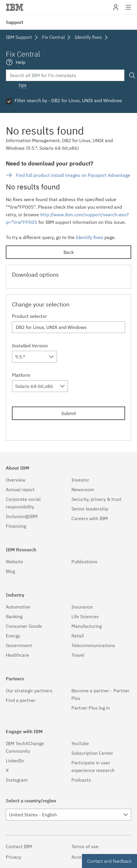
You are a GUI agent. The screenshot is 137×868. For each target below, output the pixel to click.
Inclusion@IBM (22, 516)
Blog (10, 571)
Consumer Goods (24, 626)
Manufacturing (87, 626)
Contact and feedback (109, 861)
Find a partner (21, 700)
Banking (14, 616)
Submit (69, 413)
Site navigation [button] (128, 10)
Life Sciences (85, 616)
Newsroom (83, 489)
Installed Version (30, 346)
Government (19, 645)
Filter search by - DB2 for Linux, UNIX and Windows (68, 100)
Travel (78, 655)
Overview (16, 480)
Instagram (17, 780)
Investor (80, 480)
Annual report (20, 489)
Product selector (29, 316)
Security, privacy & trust (96, 499)
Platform (21, 375)
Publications (84, 562)
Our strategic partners (29, 691)
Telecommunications (93, 645)
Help (21, 62)
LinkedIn (15, 761)
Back (69, 252)
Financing (16, 526)
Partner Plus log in (91, 708)
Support (15, 22)
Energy (13, 636)
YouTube (80, 743)
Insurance (82, 607)
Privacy (14, 857)
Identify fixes (89, 237)
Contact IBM (19, 846)
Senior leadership (90, 509)
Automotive (18, 607)
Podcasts (81, 780)
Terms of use (85, 846)
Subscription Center (92, 753)
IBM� (15, 7)
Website (14, 562)
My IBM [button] (116, 9)
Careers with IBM (90, 518)
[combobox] (34, 357)
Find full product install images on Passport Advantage (73, 175)
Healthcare (17, 655)
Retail (78, 636)
